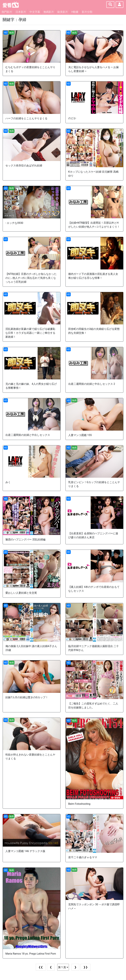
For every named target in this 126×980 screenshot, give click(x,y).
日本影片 (21, 12)
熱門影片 (7, 12)
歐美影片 (63, 12)
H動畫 (75, 12)
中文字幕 (35, 12)
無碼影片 (49, 12)
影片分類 (87, 12)
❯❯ (85, 967)
